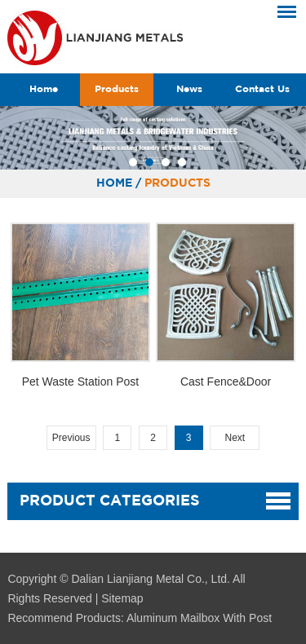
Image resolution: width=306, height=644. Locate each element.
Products (117, 89)
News (189, 89)
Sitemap (122, 598)
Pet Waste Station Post (80, 382)
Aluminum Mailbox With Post (199, 618)
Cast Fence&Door (226, 382)
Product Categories (110, 501)
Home (44, 89)
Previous (71, 438)
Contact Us (262, 89)
